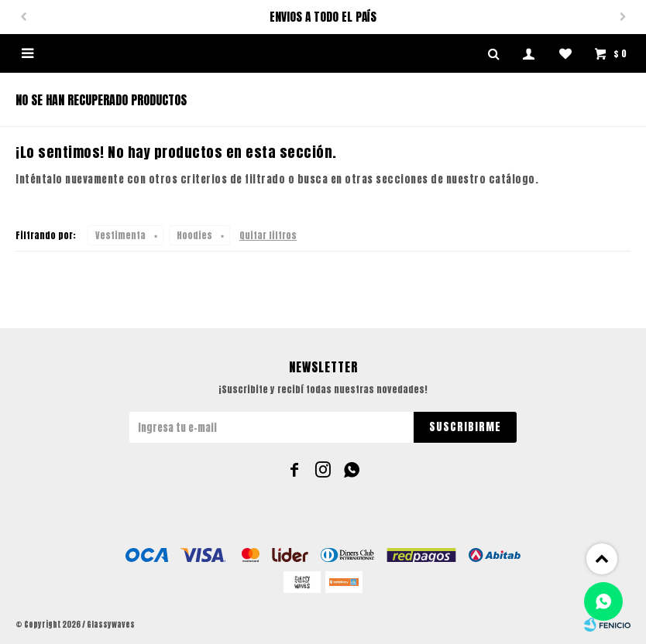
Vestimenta (120, 235)
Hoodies (194, 235)
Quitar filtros (268, 235)
